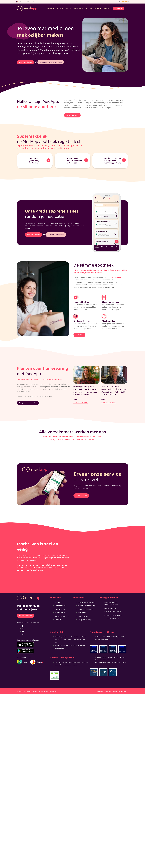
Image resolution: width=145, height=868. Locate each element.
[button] (35, 160)
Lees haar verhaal (80, 402)
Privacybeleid (99, 691)
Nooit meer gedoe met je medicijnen (35, 160)
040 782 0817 (60, 648)
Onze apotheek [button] (64, 8)
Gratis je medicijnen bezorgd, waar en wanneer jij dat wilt (113, 160)
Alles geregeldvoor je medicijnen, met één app (75, 160)
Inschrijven (118, 8)
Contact (107, 8)
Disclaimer (108, 691)
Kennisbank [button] (96, 8)
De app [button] (51, 8)
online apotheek (115, 277)
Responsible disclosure (120, 691)
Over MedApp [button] (81, 8)
